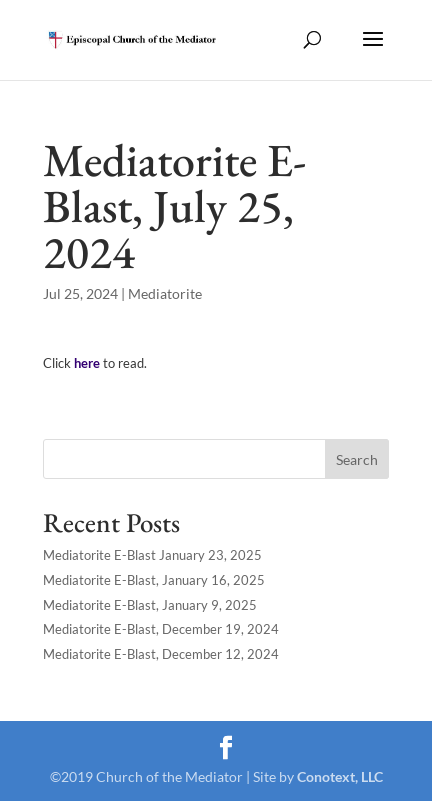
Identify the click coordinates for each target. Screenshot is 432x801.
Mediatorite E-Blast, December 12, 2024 (161, 654)
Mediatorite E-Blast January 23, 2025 (152, 555)
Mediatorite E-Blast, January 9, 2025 (150, 605)
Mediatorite (165, 293)
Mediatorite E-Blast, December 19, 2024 (161, 629)
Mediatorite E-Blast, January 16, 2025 (154, 580)
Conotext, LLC (340, 776)
